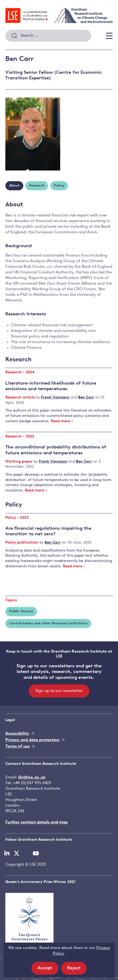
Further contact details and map (37, 822)
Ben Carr (86, 398)
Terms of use (18, 747)
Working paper (20, 462)
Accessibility (17, 734)
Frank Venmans (55, 398)
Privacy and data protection (32, 740)
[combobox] (48, 36)
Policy (59, 186)
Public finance (21, 611)
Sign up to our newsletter (59, 691)
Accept (48, 970)
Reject (77, 970)
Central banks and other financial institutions (48, 623)
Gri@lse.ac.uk (32, 778)
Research (37, 186)
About (14, 186)
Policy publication (22, 543)
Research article (21, 398)
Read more (62, 421)
